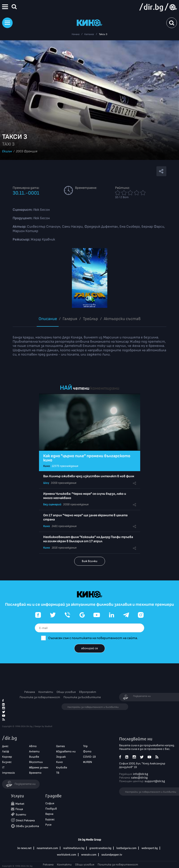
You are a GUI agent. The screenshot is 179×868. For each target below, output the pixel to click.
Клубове (62, 767)
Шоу (46, 483)
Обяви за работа (27, 826)
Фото (87, 751)
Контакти (46, 692)
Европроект (88, 692)
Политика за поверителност (40, 697)
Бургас (50, 819)
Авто (33, 746)
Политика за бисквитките (82, 697)
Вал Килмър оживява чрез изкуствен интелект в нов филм (89, 476)
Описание (48, 319)
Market (20, 804)
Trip (85, 746)
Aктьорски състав (122, 319)
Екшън (7, 151)
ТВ (58, 773)
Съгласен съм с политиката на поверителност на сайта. (93, 638)
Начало (76, 34)
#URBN (87, 762)
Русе (48, 825)
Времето (35, 773)
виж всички (90, 561)
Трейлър (90, 319)
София (50, 803)
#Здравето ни (66, 751)
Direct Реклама (25, 820)
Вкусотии (36, 762)
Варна (49, 814)
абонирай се (89, 648)
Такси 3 (103, 34)
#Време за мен (39, 767)
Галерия (70, 319)
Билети (21, 815)
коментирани (105, 388)
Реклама (30, 692)
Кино (47, 466)
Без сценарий (52, 504)
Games (61, 746)
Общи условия (66, 692)
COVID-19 (89, 757)
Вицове (34, 757)
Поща (19, 809)
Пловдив (51, 809)
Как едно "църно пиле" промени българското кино (87, 458)
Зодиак (61, 757)
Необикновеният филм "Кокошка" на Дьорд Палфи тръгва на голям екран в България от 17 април (88, 539)
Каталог (89, 34)
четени (81, 388)
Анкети (34, 751)
